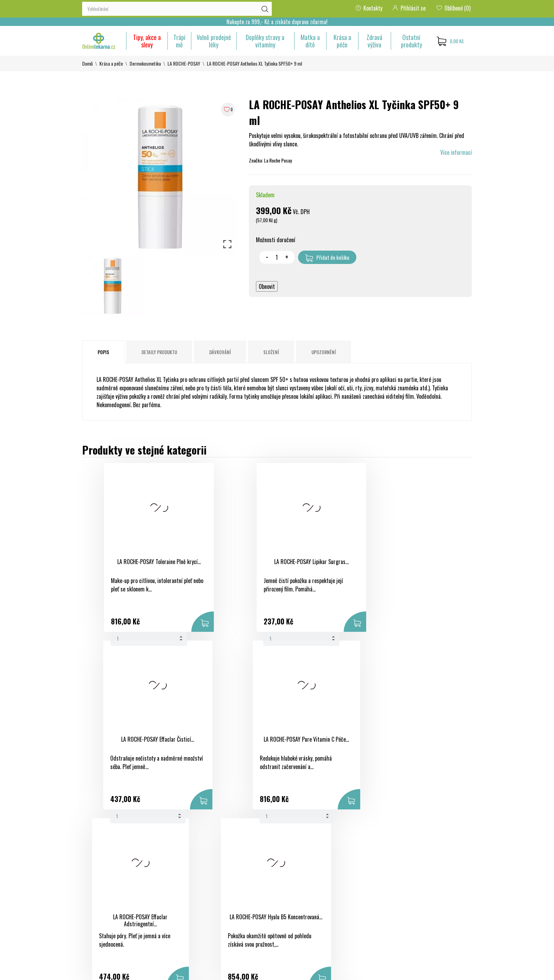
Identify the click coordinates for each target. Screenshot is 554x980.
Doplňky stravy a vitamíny (265, 41)
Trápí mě (179, 41)
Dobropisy (360, 885)
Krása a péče (342, 41)
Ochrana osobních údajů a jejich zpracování (310, 889)
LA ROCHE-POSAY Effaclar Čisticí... (318, 562)
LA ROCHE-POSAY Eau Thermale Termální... (413, 743)
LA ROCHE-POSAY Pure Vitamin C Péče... (413, 565)
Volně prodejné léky (214, 41)
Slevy (221, 860)
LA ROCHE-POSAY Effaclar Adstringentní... (129, 743)
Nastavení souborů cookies (360, 931)
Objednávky (361, 872)
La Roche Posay (278, 160)
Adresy (356, 898)
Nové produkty (231, 872)
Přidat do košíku (327, 258)
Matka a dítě (310, 41)
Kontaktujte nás (299, 906)
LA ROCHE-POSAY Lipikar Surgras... (224, 562)
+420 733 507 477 (103, 912)
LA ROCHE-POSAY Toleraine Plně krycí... (129, 565)
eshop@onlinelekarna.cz (108, 925)
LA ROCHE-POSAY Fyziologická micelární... (318, 743)
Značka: (256, 160)
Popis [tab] (103, 352)
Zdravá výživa (374, 41)
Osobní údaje (363, 860)
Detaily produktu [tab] (159, 352)
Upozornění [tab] (324, 352)
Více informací (456, 152)
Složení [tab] (271, 352)
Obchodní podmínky (303, 860)
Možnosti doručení (276, 240)
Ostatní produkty (411, 41)
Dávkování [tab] (220, 352)
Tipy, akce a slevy (147, 41)
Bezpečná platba (299, 872)
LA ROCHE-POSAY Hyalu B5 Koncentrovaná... (224, 743)
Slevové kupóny (365, 910)
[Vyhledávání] (177, 9)
